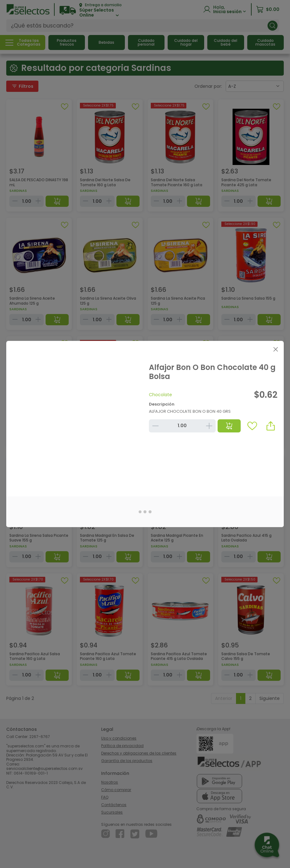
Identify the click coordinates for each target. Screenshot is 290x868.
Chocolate (160, 395)
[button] (271, 426)
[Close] (275, 349)
